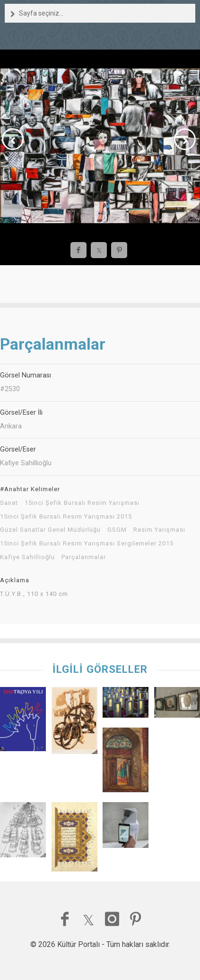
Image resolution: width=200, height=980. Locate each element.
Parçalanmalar (84, 557)
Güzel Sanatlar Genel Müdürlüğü (50, 530)
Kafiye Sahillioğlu (27, 557)
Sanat (9, 503)
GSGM (117, 530)
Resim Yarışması (159, 530)
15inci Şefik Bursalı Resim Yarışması (82, 503)
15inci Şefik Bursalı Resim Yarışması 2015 (66, 517)
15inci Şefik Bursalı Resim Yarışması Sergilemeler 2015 (87, 544)
